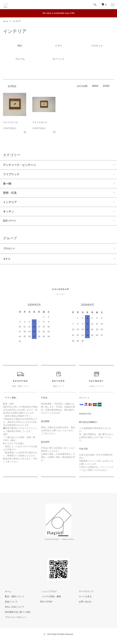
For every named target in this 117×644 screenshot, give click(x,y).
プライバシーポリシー (14, 618)
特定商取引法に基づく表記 (16, 613)
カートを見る (83, 598)
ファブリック (11, 174)
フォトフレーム (11, 122)
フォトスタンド (40, 122)
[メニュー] (112, 5)
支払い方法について (13, 608)
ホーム (6, 21)
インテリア (17, 21)
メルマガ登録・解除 (50, 598)
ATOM (49, 603)
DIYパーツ (9, 221)
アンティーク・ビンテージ (19, 165)
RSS (42, 603)
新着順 (106, 86)
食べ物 (7, 184)
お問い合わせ (83, 603)
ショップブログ (48, 592)
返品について (9, 603)
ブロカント (10, 249)
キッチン (9, 211)
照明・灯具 (10, 193)
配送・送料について (13, 598)
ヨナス (7, 260)
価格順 (95, 86)
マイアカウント (84, 592)
